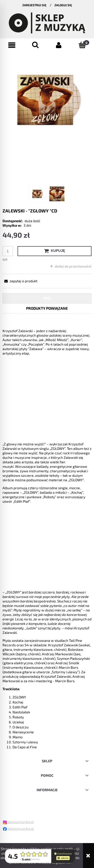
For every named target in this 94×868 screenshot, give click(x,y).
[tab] (47, 298)
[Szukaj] (35, 45)
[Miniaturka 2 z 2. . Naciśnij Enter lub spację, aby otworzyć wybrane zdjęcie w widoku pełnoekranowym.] (57, 194)
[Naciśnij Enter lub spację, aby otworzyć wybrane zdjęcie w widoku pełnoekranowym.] (47, 100)
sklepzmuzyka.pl (21, 822)
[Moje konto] (59, 45)
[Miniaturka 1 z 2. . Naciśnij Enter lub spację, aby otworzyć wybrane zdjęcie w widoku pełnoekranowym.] (37, 194)
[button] (12, 45)
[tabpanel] (47, 535)
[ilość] (8, 251)
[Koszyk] (82, 45)
